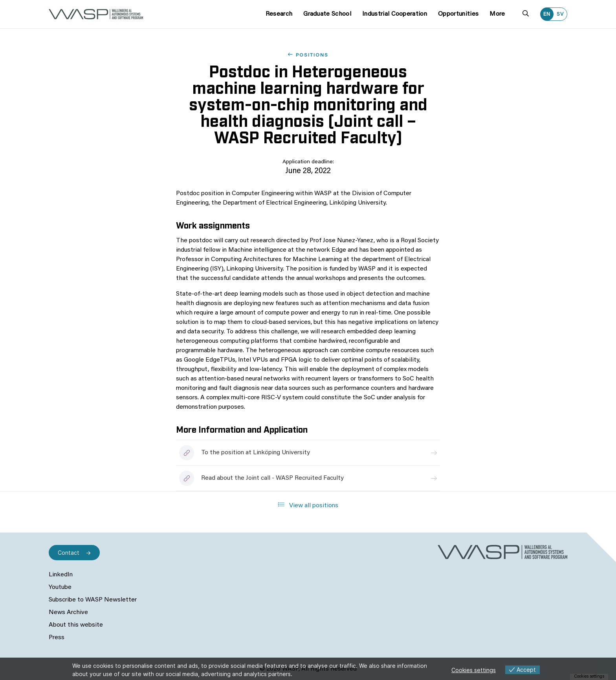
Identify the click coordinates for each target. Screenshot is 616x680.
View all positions (308, 505)
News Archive (68, 612)
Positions (312, 55)
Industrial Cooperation (395, 14)
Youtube (60, 587)
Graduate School (327, 14)
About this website (76, 625)
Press (57, 638)
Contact (69, 553)
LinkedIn (61, 575)
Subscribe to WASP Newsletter (93, 600)
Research (279, 14)
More (497, 14)
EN (547, 14)
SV (560, 14)
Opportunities (458, 14)
